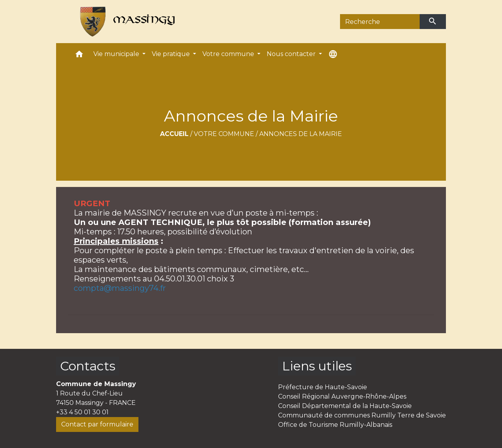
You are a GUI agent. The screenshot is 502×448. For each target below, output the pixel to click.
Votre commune (224, 134)
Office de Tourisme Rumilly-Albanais (335, 425)
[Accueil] (124, 22)
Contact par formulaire (97, 424)
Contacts (88, 366)
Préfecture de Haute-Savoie (323, 387)
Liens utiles (317, 366)
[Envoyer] (433, 22)
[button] (79, 56)
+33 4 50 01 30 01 (82, 412)
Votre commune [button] (229, 54)
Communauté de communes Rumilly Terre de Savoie (362, 415)
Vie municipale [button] (117, 54)
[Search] (380, 22)
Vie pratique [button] (172, 54)
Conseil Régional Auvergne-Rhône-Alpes (342, 396)
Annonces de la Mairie (301, 134)
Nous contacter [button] (292, 54)
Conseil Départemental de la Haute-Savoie (345, 406)
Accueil (174, 134)
